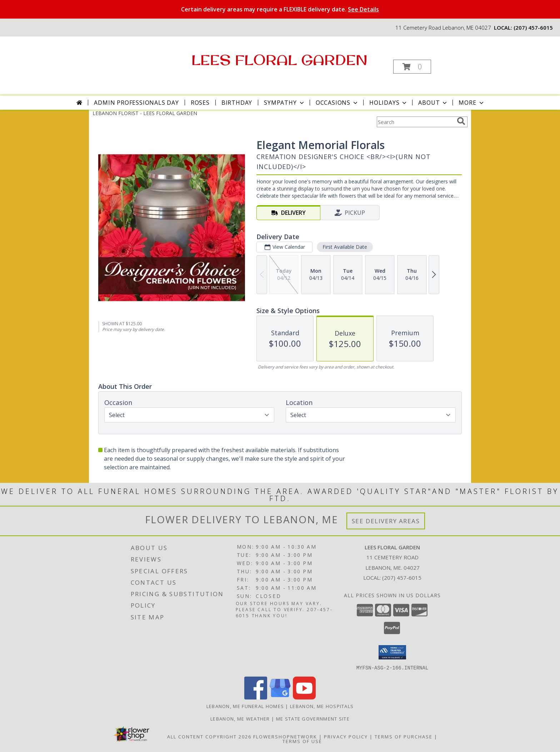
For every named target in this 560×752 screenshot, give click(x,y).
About (433, 103)
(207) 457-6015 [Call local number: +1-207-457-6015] (533, 28)
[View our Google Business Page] (280, 697)
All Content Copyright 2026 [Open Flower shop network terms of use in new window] (209, 736)
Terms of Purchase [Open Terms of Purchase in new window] (404, 736)
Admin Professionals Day (136, 103)
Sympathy (284, 103)
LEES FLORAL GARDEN (279, 60)
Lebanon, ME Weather (240, 718)
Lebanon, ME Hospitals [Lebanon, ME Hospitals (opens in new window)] (322, 706)
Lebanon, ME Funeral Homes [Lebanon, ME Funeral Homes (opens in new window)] (245, 706)
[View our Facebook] (256, 697)
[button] (412, 67)
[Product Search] (415, 122)
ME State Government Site (313, 718)
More (472, 103)
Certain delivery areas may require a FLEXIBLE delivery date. (280, 9)
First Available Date (345, 247)
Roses (200, 103)
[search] (461, 121)
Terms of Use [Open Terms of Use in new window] (302, 741)
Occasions (337, 103)
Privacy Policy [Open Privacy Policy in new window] (346, 736)
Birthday (237, 103)
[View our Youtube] (304, 697)
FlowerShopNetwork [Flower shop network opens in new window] (285, 736)
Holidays (389, 103)
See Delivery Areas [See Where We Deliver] (386, 521)
